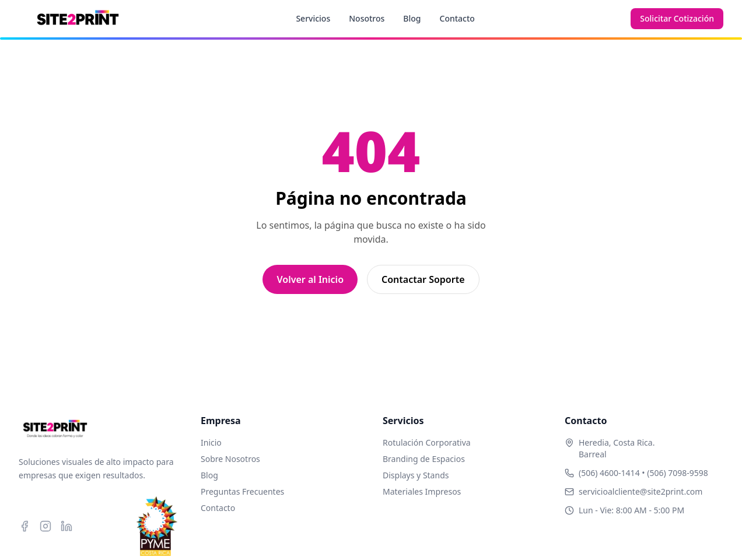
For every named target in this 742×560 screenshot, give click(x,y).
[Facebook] (24, 526)
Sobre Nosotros (230, 459)
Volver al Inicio (310, 279)
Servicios (313, 18)
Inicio (211, 442)
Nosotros (367, 18)
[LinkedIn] (66, 526)
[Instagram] (45, 526)
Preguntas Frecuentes (242, 491)
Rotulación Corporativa (427, 442)
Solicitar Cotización (677, 18)
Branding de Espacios (424, 459)
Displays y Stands (416, 475)
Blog (412, 18)
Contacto (457, 18)
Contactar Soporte (423, 279)
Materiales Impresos (422, 491)
